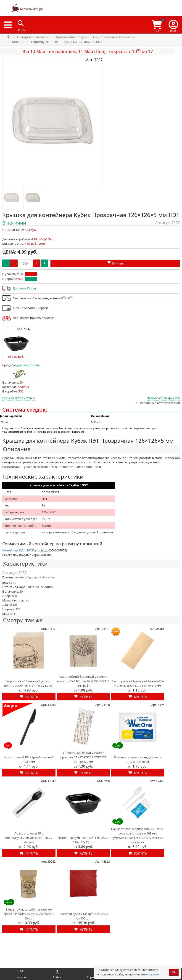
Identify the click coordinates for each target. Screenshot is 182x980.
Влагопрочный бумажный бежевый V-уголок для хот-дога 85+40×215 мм (138, 683)
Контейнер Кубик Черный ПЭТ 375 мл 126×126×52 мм (83, 840)
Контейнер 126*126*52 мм (21, 550)
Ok (174, 972)
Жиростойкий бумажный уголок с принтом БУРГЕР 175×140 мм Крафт (29, 683)
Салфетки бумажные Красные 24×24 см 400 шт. (83, 916)
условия (153, 974)
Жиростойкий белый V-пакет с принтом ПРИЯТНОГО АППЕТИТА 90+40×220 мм (83, 757)
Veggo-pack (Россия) (26, 365)
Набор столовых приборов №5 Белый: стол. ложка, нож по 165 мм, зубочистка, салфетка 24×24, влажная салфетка (138, 836)
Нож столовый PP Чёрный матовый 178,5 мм (29, 760)
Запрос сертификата (163, 398)
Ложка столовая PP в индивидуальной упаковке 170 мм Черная (29, 838)
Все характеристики (18, 398)
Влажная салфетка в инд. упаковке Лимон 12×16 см (138, 760)
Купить (29, 697)
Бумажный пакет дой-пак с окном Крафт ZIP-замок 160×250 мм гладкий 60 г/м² (29, 914)
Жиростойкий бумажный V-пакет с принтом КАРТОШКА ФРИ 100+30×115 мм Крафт (83, 681)
